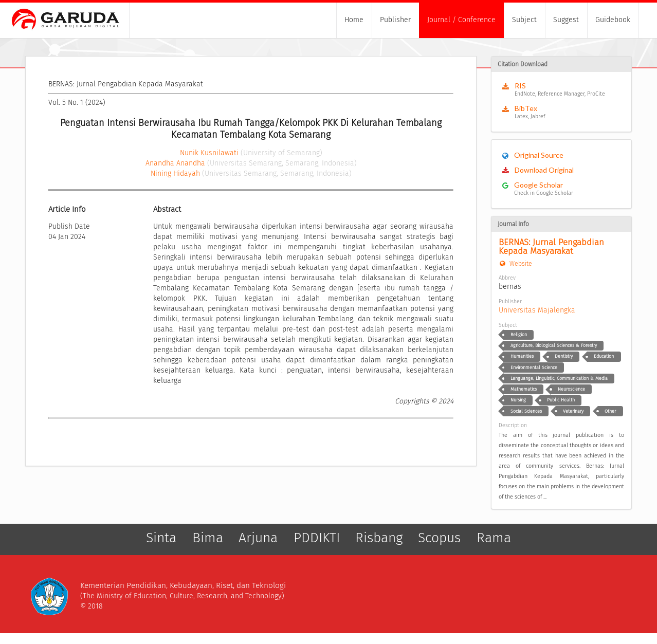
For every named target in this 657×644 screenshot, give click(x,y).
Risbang (379, 538)
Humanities (522, 356)
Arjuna (258, 538)
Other (610, 411)
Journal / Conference (461, 20)
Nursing (518, 400)
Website (515, 263)
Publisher (395, 20)
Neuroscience (571, 389)
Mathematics (524, 389)
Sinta (161, 538)
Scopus (439, 538)
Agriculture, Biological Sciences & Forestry (554, 345)
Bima (208, 538)
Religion (519, 335)
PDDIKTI (317, 538)
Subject (524, 20)
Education (604, 356)
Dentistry (564, 356)
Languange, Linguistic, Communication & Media (559, 378)
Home (354, 20)
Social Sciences (526, 411)
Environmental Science (534, 367)
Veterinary (573, 411)
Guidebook (613, 20)
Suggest (566, 20)
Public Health (561, 400)
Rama (494, 538)
